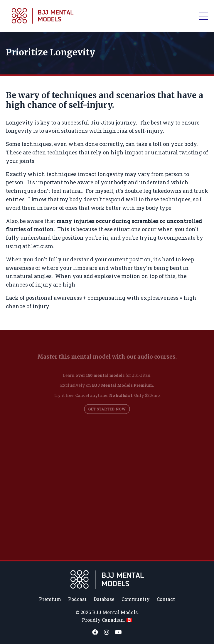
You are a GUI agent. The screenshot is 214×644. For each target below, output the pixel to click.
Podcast (77, 599)
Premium (50, 599)
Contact (166, 599)
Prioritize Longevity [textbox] (50, 52)
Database (104, 599)
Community (136, 599)
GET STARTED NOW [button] (107, 406)
